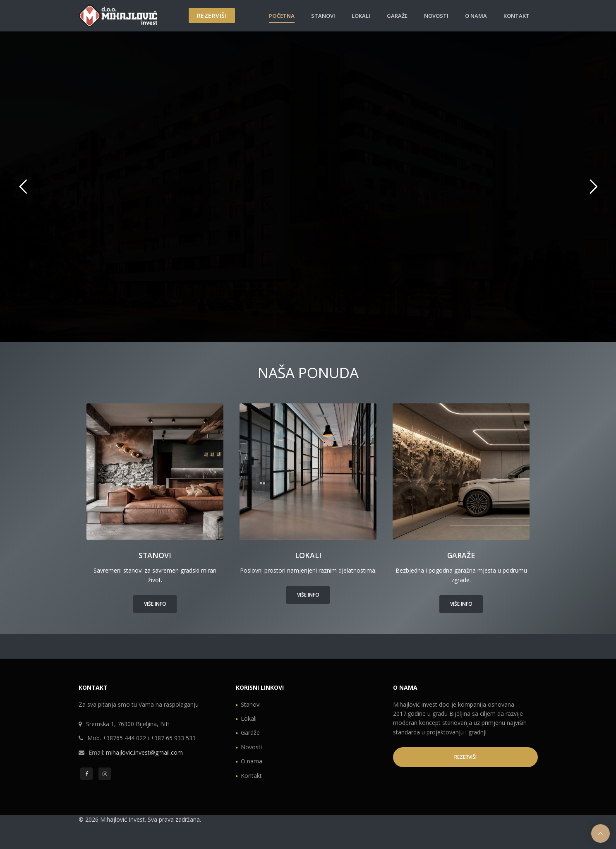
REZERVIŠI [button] (465, 757)
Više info (155, 604)
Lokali (361, 16)
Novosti (436, 16)
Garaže (397, 16)
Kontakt (517, 16)
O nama (476, 16)
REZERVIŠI (212, 16)
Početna (282, 16)
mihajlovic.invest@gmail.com (144, 752)
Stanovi (323, 16)
